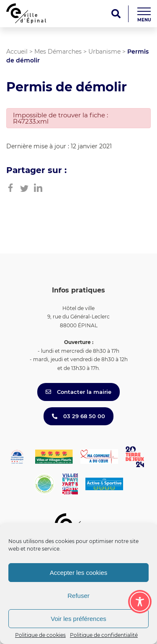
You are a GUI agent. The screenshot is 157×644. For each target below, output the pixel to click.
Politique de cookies (40, 635)
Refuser (78, 596)
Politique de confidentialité (104, 635)
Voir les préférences (78, 619)
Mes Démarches (58, 52)
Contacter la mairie (78, 392)
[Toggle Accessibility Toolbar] (140, 602)
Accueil (17, 52)
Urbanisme (104, 52)
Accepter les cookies (79, 573)
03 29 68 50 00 (78, 416)
